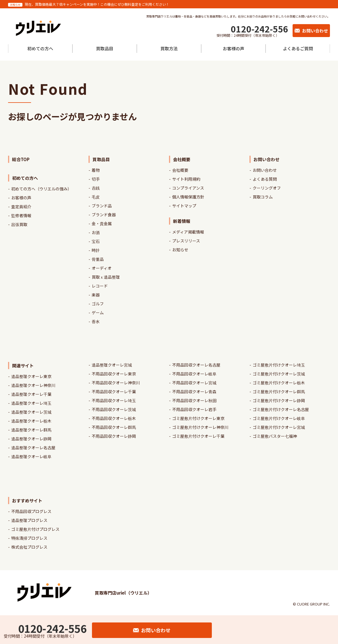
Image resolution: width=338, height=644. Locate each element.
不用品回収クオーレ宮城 (194, 383)
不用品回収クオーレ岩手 (194, 409)
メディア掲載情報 (188, 232)
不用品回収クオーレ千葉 (114, 392)
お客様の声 (21, 198)
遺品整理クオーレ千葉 (31, 394)
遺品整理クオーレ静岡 (31, 439)
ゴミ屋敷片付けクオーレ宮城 (279, 427)
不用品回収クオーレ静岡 (114, 436)
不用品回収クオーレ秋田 (194, 400)
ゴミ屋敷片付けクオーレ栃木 (279, 383)
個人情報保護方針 (188, 197)
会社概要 (180, 170)
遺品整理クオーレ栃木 (31, 421)
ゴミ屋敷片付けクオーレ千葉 (198, 436)
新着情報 (182, 221)
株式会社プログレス (29, 547)
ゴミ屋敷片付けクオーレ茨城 (279, 374)
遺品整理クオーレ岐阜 (31, 456)
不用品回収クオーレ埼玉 (114, 400)
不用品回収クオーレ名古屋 (196, 365)
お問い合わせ (265, 170)
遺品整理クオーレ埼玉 (31, 403)
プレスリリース (186, 241)
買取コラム (263, 197)
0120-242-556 (260, 29)
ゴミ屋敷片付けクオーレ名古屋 (281, 409)
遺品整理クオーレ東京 (31, 376)
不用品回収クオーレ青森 (194, 392)
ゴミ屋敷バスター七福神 (275, 436)
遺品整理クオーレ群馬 (31, 430)
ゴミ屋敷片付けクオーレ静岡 (279, 400)
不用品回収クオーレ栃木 (114, 418)
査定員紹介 (21, 207)
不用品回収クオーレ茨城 (114, 409)
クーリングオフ (267, 188)
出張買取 (19, 224)
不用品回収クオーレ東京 (114, 374)
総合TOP (21, 159)
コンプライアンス (188, 188)
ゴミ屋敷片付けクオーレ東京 (198, 418)
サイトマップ (184, 206)
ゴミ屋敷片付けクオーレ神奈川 (200, 427)
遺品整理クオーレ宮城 (112, 365)
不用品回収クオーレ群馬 (114, 427)
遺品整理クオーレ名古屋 (33, 448)
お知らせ (180, 250)
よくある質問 (265, 179)
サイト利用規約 (186, 179)
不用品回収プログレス (31, 511)
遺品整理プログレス (29, 520)
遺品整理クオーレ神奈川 (33, 385)
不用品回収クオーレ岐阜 (194, 374)
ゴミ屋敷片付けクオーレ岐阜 (279, 418)
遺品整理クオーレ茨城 (31, 412)
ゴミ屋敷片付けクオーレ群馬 (279, 392)
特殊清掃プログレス (29, 538)
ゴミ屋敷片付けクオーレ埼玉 (279, 365)
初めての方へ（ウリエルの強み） (41, 189)
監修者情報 (21, 215)
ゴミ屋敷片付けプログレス (35, 529)
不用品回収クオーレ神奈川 (116, 383)
